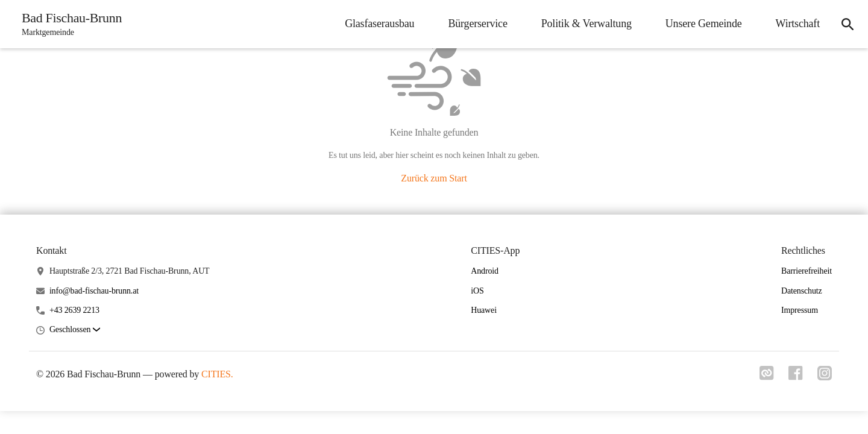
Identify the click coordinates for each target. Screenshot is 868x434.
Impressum (800, 310)
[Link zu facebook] (796, 377)
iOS (477, 291)
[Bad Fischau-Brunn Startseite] (68, 24)
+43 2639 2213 (74, 310)
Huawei (484, 310)
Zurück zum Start (434, 178)
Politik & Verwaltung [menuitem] (587, 24)
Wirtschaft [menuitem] (798, 24)
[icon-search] (848, 24)
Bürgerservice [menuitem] (477, 24)
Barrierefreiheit (807, 271)
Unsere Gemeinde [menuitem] (704, 24)
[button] (75, 330)
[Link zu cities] (767, 377)
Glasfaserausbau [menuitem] (379, 24)
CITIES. (217, 374)
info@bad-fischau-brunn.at (94, 291)
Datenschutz (802, 291)
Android (485, 271)
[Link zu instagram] (825, 377)
